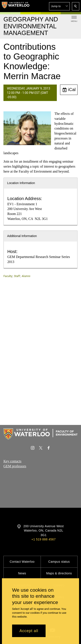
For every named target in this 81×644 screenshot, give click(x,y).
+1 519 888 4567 (43, 539)
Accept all (29, 631)
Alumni (26, 276)
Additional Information (22, 236)
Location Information (21, 183)
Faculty (8, 276)
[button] (59, 6)
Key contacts (12, 461)
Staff (17, 276)
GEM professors (15, 466)
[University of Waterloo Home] (16, 6)
